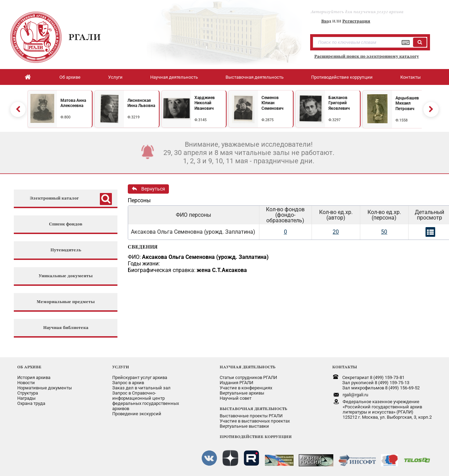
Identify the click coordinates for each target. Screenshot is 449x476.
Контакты (410, 77)
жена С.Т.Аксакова (222, 270)
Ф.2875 (268, 120)
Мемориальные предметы (66, 302)
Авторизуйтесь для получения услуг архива (357, 12)
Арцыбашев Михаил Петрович (407, 103)
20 (336, 232)
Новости (26, 383)
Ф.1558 (402, 120)
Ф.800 (65, 117)
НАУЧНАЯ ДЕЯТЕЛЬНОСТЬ (247, 367)
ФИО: (134, 257)
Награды (26, 398)
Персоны (139, 200)
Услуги (115, 77)
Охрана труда (31, 403)
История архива (34, 377)
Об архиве (70, 77)
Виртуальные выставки (244, 426)
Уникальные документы (66, 276)
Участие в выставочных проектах (255, 421)
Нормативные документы (45, 388)
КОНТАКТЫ (345, 367)
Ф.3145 (200, 120)
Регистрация (356, 21)
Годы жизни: (144, 264)
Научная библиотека (66, 328)
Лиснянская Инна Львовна (141, 103)
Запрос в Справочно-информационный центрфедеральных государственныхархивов (146, 401)
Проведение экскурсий (137, 414)
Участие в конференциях (246, 388)
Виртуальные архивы (242, 393)
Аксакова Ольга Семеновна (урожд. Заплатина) (205, 257)
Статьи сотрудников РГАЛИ (248, 377)
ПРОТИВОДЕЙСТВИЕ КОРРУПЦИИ (256, 437)
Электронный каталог (54, 198)
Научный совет (236, 398)
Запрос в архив (128, 383)
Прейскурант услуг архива (140, 377)
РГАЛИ (85, 37)
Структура (28, 393)
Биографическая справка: (162, 270)
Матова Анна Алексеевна (73, 103)
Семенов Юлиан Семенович (273, 103)
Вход (326, 21)
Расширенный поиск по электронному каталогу (367, 56)
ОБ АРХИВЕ (29, 367)
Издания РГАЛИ (236, 383)
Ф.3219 (133, 117)
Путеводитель (66, 250)
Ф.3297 (335, 120)
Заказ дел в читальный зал (141, 388)
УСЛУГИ (121, 367)
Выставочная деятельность (255, 77)
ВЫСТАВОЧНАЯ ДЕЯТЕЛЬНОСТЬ (253, 409)
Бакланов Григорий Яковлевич (339, 103)
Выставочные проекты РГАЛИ (251, 416)
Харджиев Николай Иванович (205, 103)
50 (384, 232)
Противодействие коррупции (342, 77)
